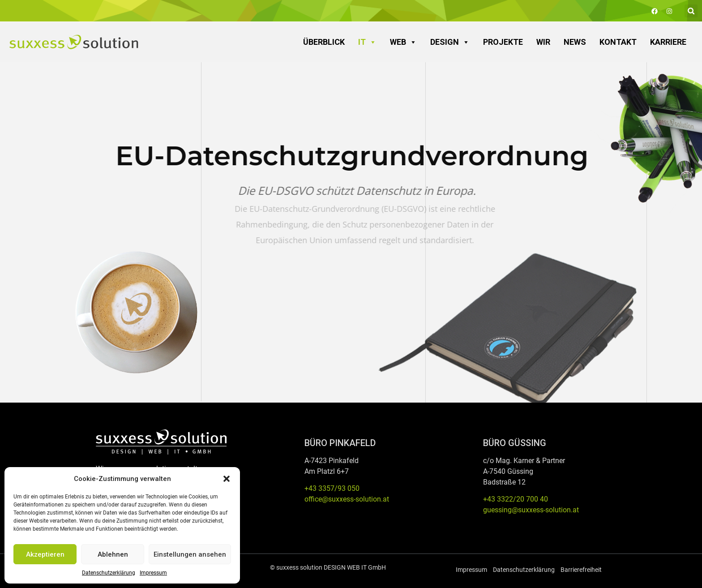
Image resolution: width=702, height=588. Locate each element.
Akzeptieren (45, 554)
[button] (227, 479)
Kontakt (618, 42)
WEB (403, 42)
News (575, 42)
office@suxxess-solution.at (347, 499)
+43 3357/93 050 (332, 488)
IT (367, 42)
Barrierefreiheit (581, 570)
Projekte (503, 42)
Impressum (153, 573)
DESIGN (450, 42)
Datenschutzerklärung (109, 573)
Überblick (324, 42)
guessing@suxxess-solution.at (531, 510)
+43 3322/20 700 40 (516, 499)
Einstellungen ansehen (190, 554)
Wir (543, 42)
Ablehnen (113, 554)
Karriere (668, 42)
